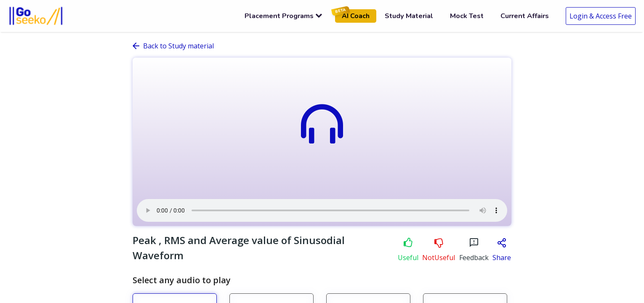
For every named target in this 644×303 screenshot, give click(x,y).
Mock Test (467, 16)
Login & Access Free (601, 16)
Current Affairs (525, 16)
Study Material (409, 16)
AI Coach (352, 15)
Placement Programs (283, 16)
